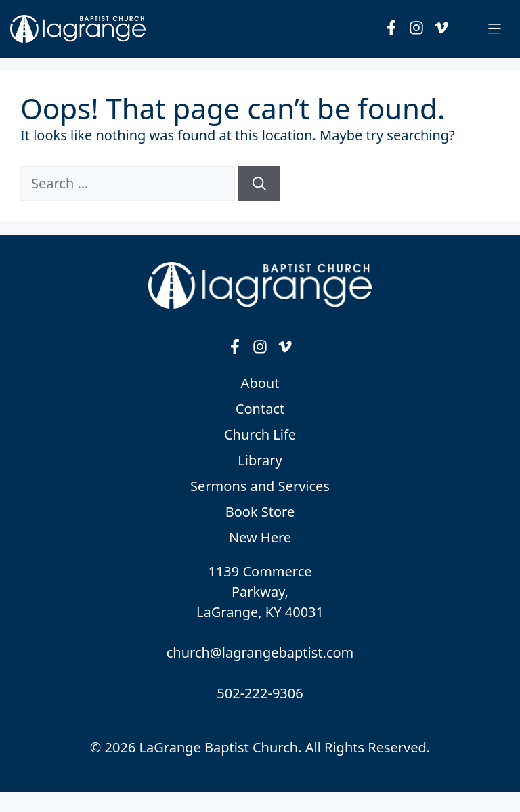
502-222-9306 (260, 693)
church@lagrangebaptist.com (260, 653)
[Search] (259, 184)
